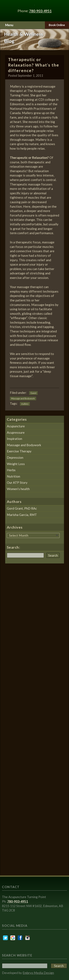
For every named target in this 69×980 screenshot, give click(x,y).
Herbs (11, 470)
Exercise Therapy (19, 451)
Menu (9, 25)
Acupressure (16, 432)
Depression (15, 457)
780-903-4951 (40, 11)
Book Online (57, 25)
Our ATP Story (17, 482)
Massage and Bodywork (23, 399)
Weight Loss (16, 464)
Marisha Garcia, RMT (22, 515)
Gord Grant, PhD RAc (22, 508)
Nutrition (13, 476)
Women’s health (18, 489)
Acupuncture (16, 426)
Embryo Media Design (38, 973)
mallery (25, 404)
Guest (33, 393)
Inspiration (14, 439)
